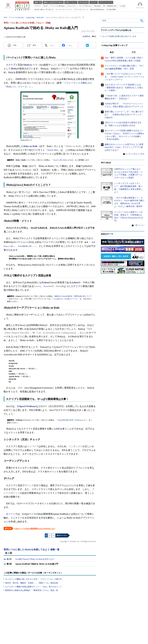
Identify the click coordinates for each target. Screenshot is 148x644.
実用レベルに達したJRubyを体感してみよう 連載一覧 (32, 550)
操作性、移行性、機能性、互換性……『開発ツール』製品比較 (32, 583)
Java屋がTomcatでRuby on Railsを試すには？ (35, 559)
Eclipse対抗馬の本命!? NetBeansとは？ (72, 420)
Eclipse (21, 406)
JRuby (14, 69)
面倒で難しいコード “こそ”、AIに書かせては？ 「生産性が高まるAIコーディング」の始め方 (124, 115)
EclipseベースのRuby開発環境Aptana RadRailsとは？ (35, 529)
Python (45, 282)
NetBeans (31, 406)
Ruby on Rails (31, 146)
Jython (75, 282)
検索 (142, 21)
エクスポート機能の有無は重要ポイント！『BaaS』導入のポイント (34, 587)
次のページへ (62, 535)
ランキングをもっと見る (135, 154)
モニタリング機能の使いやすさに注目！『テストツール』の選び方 (34, 579)
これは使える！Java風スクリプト (65, 299)
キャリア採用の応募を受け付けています (119, 36)
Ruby (27, 65)
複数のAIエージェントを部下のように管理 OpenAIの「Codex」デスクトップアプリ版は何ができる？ (125, 147)
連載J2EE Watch (60, 296)
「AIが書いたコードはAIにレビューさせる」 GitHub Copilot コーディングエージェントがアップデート (124, 77)
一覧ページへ (139, 225)
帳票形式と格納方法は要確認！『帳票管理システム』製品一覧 (32, 590)
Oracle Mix (53, 150)
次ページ (11, 514)
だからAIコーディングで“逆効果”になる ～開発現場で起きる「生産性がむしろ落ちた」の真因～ (124, 88)
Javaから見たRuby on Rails (63, 160)
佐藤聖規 (87, 36)
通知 (34, 45)
